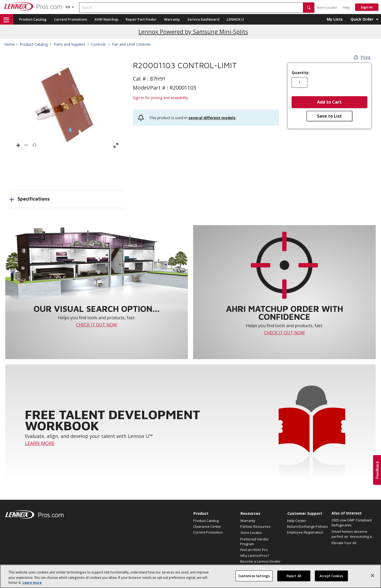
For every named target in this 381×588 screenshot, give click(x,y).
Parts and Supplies (69, 44)
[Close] (373, 577)
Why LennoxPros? (255, 555)
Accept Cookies (331, 578)
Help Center (297, 521)
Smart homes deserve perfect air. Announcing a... (353, 534)
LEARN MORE (40, 443)
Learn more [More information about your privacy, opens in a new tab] (32, 585)
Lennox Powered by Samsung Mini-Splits (193, 32)
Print (362, 57)
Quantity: (301, 73)
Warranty (172, 19)
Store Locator (327, 8)
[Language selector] (68, 7)
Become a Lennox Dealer (260, 561)
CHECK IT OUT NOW (97, 325)
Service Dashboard (203, 19)
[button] (309, 8)
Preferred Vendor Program (255, 541)
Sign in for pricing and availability (160, 98)
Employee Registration (305, 532)
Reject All (294, 578)
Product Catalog (33, 19)
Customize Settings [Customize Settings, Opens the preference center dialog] (254, 578)
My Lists (335, 19)
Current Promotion (208, 532)
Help (346, 8)
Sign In (367, 7)
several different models (212, 118)
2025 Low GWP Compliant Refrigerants (352, 523)
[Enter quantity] (300, 82)
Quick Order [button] (362, 19)
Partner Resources (255, 526)
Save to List (329, 116)
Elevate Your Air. (344, 543)
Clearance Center (207, 526)
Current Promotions (71, 19)
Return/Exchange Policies (307, 526)
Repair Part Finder (141, 19)
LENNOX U (235, 19)
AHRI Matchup (106, 19)
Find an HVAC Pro (254, 550)
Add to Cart (329, 102)
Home (10, 44)
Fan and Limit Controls (131, 44)
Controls (99, 44)
